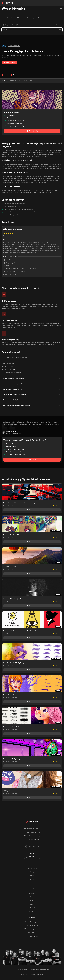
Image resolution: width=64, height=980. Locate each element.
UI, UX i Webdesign (32, 936)
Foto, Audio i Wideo (32, 925)
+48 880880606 (16, 372)
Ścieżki (32, 876)
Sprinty (32, 900)
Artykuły (32, 908)
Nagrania (32, 911)
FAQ (30, 81)
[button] (61, 8)
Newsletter (32, 893)
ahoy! (32, 889)
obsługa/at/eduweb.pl (34, 836)
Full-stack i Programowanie (32, 929)
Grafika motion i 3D (14, 46)
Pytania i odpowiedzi (34, 829)
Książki (32, 904)
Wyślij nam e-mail (10, 370)
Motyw (32, 853)
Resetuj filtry (16, 25)
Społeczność (32, 897)
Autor (25, 81)
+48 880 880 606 (34, 839)
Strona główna (32, 868)
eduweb (32, 864)
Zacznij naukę (32, 460)
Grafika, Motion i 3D (32, 933)
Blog (32, 883)
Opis (4, 81)
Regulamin (24, 974)
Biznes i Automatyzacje (32, 922)
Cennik (32, 879)
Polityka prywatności (37, 974)
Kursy (32, 872)
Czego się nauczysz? (14, 81)
